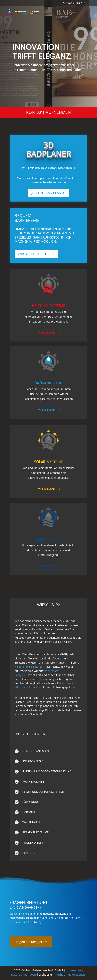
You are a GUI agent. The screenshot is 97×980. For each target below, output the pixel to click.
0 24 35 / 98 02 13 (76, 3)
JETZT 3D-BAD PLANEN (48, 193)
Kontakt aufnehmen (48, 112)
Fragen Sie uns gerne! (31, 942)
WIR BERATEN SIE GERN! (36, 254)
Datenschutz (19, 975)
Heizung (20, 667)
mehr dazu (46, 333)
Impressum (73, 970)
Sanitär (35, 667)
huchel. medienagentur (71, 975)
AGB (33, 975)
